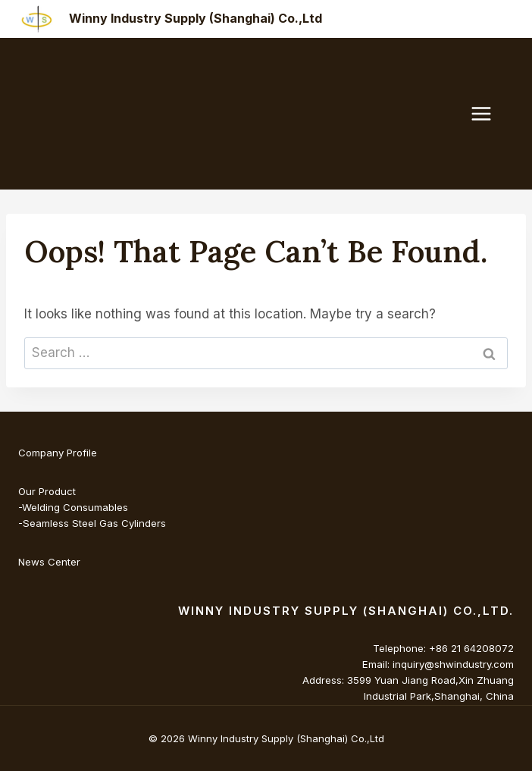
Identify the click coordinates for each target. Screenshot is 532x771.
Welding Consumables (75, 507)
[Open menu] (489, 113)
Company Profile (58, 453)
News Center (49, 562)
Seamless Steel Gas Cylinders (94, 523)
